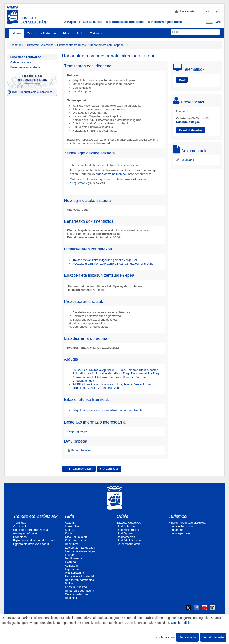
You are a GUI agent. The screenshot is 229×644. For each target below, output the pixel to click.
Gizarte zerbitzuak (77, 594)
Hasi (182, 80)
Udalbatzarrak (126, 537)
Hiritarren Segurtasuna (80, 591)
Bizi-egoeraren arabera (25, 67)
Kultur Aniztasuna (76, 540)
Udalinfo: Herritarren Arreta (31, 530)
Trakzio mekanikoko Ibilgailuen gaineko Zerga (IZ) (105, 260)
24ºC (212, 22)
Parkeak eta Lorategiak (80, 576)
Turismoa (96, 33)
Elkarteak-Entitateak (26, 57)
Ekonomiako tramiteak (72, 45)
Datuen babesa (81, 450)
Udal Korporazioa (128, 530)
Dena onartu (187, 637)
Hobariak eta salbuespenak (108, 45)
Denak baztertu (213, 637)
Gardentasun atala (129, 544)
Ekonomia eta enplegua (80, 551)
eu (207, 11)
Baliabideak (21, 537)
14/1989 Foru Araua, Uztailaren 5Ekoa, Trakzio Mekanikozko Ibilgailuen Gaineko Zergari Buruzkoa (112, 386)
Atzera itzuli (109, 469)
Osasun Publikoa (76, 587)
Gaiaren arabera (21, 62)
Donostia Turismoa (180, 526)
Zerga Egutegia (77, 431)
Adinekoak (72, 566)
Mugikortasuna (74, 573)
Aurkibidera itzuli (79, 469)
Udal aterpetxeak (179, 533)
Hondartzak (176, 530)
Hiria (66, 33)
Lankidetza (72, 526)
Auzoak (70, 523)
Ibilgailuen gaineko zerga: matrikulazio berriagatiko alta (108, 410)
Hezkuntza (72, 544)
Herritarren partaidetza (79, 580)
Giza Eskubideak (76, 537)
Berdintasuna (73, 558)
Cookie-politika (181, 623)
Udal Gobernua (127, 526)
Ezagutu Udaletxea (129, 523)
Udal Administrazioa (130, 540)
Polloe (69, 583)
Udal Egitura (125, 533)
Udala (79, 33)
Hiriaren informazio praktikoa (187, 523)
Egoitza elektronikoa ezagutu (32, 544)
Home (17, 33)
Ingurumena (73, 569)
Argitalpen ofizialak (25, 533)
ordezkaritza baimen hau (111, 174)
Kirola (69, 533)
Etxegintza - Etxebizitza (80, 548)
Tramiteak (17, 45)
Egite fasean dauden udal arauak (35, 540)
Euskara (70, 555)
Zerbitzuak (20, 526)
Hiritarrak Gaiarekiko (40, 45)
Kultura (69, 530)
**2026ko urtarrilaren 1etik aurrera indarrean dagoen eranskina (113, 264)
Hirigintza (71, 598)
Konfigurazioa (165, 637)
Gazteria (70, 562)
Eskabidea (185, 160)
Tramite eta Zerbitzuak (42, 33)
